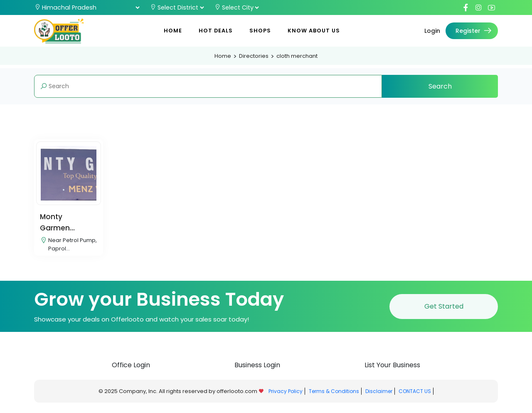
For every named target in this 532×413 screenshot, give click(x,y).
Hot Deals (216, 31)
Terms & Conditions (334, 395)
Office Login (131, 369)
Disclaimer (379, 395)
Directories (254, 56)
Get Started (444, 310)
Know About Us (314, 31)
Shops (260, 31)
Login (432, 31)
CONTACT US (415, 395)
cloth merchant (297, 56)
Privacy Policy (286, 395)
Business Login (257, 369)
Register (474, 31)
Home (173, 31)
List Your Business (392, 369)
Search (440, 86)
